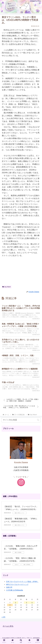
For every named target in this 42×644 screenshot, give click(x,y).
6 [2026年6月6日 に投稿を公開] (32, 603)
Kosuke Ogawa (21, 462)
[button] (38, 420)
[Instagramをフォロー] (21, 482)
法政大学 (9, 587)
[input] (21, 420)
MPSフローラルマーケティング (17, 584)
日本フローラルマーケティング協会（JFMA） (22, 582)
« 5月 (3, 617)
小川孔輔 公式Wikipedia (14, 590)
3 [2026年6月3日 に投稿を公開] (15, 603)
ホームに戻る (8, 626)
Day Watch (7, 287)
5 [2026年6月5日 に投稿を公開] (27, 603)
